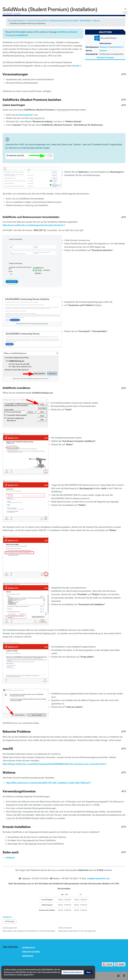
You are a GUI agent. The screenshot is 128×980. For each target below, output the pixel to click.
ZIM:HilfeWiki (85, 21)
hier (77, 66)
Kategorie (7, 917)
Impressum (28, 956)
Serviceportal (25, 115)
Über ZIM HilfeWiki (31, 952)
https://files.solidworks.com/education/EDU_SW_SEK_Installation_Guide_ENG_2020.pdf (48, 783)
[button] (73, 972)
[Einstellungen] (118, 976)
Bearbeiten (122, 74)
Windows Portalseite (105, 58)
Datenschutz (29, 948)
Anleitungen (10, 921)
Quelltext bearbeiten (124, 74)
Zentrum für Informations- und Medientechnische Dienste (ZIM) (53, 21)
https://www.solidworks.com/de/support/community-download (33, 225)
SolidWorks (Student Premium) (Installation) (28, 23)
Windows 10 (105, 47)
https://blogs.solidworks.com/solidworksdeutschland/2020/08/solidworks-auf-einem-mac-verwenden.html (54, 764)
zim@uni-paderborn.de (98, 878)
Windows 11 (119, 47)
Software (96, 21)
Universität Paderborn (17, 21)
